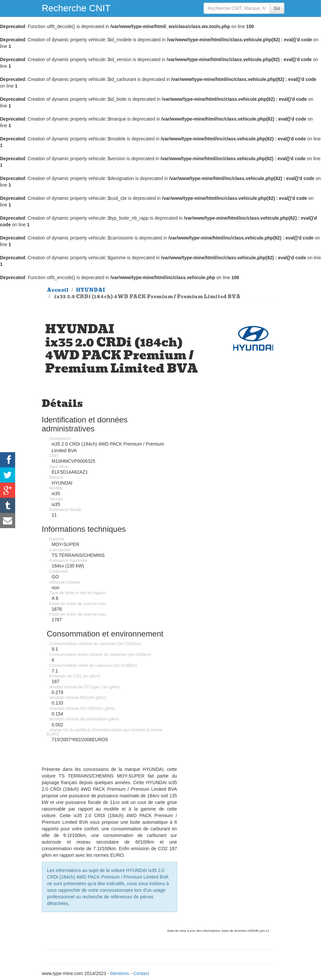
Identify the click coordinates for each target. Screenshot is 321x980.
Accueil (58, 290)
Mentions (120, 973)
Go (277, 8)
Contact (141, 973)
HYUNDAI (91, 290)
